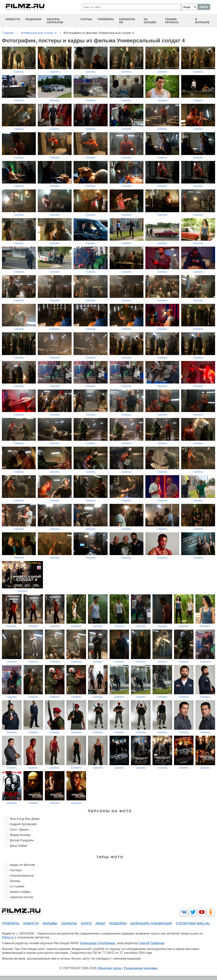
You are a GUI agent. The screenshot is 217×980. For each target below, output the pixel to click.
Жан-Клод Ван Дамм (25, 819)
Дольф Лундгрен (22, 840)
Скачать (19, 72)
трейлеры (106, 19)
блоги (86, 923)
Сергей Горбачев (151, 943)
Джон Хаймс (19, 846)
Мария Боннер (20, 835)
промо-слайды (20, 892)
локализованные (22, 876)
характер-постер (22, 897)
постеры (16, 870)
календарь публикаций (151, 923)
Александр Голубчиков (98, 943)
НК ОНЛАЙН (150, 21)
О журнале (202, 21)
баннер (15, 881)
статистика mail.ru (193, 923)
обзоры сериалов (55, 21)
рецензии (33, 19)
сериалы (69, 923)
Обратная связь (109, 968)
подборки (118, 923)
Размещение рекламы (141, 968)
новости (13, 19)
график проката (172, 21)
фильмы (50, 923)
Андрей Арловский (23, 824)
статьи (86, 19)
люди (100, 923)
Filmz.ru (8, 937)
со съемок (17, 886)
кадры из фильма (22, 865)
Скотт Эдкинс (19, 830)
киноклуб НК (127, 21)
